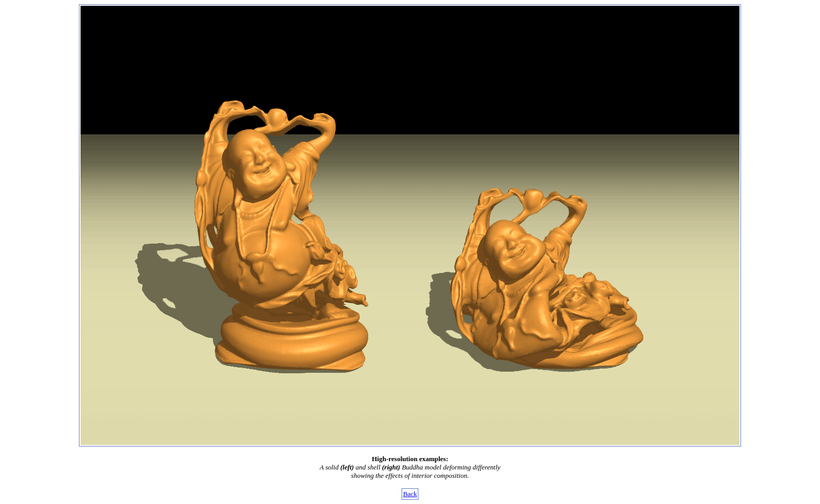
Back (410, 494)
